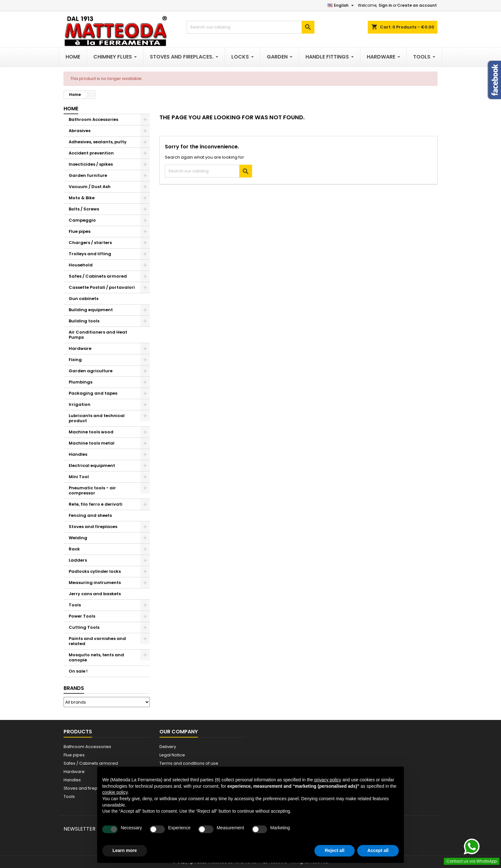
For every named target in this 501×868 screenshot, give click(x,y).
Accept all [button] (378, 850)
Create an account (417, 5)
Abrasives (80, 131)
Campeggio (82, 220)
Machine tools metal (92, 443)
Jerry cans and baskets (95, 594)
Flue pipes (80, 231)
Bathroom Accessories (93, 119)
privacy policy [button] (328, 780)
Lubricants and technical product (97, 418)
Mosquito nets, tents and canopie (96, 657)
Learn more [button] (125, 850)
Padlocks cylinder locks (95, 571)
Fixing (75, 360)
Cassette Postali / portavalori (102, 287)
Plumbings (81, 382)
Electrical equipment (92, 466)
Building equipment (91, 310)
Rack (74, 549)
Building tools (84, 321)
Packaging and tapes (93, 393)
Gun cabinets (84, 299)
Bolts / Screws (84, 209)
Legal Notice (172, 755)
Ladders (78, 560)
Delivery (168, 747)
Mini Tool (79, 477)
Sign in (385, 5)
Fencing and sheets (90, 515)
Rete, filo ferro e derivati (96, 504)
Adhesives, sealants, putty (98, 142)
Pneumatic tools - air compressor (92, 490)
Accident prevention (91, 153)
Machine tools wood (91, 432)
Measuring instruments (95, 583)
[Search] (250, 27)
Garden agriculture (91, 371)
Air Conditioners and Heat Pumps (98, 335)
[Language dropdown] (341, 5)
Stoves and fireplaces (93, 527)
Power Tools (82, 616)
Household (81, 265)
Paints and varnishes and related (97, 641)
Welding (78, 538)
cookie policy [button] (115, 792)
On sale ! (78, 671)
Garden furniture (88, 175)
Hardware (80, 348)
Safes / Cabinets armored (98, 276)
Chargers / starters (90, 243)
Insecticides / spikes (91, 164)
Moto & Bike (82, 198)
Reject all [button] (334, 850)
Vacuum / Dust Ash (90, 187)
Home (71, 109)
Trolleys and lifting (90, 254)
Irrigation (80, 404)
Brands (74, 688)
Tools (75, 605)
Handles (78, 454)
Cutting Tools (84, 627)
